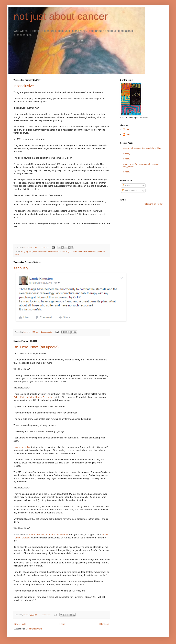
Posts (126, 185)
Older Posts (104, 624)
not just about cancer (61, 16)
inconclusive (24, 86)
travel (17, 254)
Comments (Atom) (34, 629)
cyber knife (82, 251)
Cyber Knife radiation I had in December (33, 397)
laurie (129, 134)
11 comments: (45, 615)
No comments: (47, 332)
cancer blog (64, 251)
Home (62, 624)
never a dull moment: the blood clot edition (142, 148)
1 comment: (44, 247)
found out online (23, 447)
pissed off (101, 251)
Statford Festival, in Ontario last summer (48, 534)
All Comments (130, 191)
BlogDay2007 (27, 251)
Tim (128, 130)
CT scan (73, 251)
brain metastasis (40, 251)
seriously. (21, 268)
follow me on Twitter (153, 204)
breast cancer (53, 251)
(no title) (126, 154)
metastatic (92, 251)
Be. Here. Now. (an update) (36, 347)
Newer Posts (20, 624)
